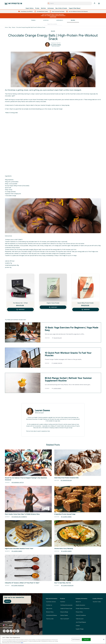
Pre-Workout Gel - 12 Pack (20, 303)
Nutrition (43, 8)
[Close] (104, 639)
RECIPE (53, 31)
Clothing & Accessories (66, 605)
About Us (78, 602)
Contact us (49, 605)
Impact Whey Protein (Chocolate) (19, 186)
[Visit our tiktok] (11, 631)
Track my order (50, 619)
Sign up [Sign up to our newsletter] (8, 601)
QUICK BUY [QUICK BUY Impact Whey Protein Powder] (86, 309)
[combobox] (69, 3)
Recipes (73, 20)
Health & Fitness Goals (66, 609)
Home (6, 27)
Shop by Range (64, 612)
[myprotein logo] (13, 3)
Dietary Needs (64, 615)
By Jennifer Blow (66, 480)
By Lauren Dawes (56, 45)
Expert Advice (30, 8)
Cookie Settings (7, 622)
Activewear (51, 8)
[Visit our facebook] (8, 631)
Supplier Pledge (80, 629)
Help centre (49, 609)
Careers (78, 626)
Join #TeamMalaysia (81, 622)
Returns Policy (50, 612)
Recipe (14, 27)
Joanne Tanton (58, 363)
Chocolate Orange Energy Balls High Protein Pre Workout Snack (31, 27)
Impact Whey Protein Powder (86, 303)
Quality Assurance (80, 605)
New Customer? (65, 619)
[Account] (95, 3)
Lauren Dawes (57, 388)
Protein (37, 8)
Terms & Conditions (81, 615)
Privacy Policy (79, 612)
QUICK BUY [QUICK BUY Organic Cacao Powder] (53, 307)
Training (33, 20)
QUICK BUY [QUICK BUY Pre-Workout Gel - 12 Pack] (20, 309)
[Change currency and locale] (21, 625)
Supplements (60, 20)
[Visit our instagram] (4, 631)
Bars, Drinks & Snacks (61, 8)
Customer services (51, 602)
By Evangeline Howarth (19, 517)
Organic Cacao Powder (53, 303)
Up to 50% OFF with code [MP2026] (53, 16)
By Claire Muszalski (18, 585)
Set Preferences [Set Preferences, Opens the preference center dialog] (76, 639)
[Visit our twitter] (18, 631)
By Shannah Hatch (18, 482)
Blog (10, 27)
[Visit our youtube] (14, 631)
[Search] (49, 3)
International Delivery (51, 615)
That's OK (86, 639)
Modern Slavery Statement (83, 609)
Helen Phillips (58, 338)
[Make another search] (53, 24)
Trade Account (80, 619)
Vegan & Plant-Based (75, 8)
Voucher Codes (97, 602)
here (49, 431)
